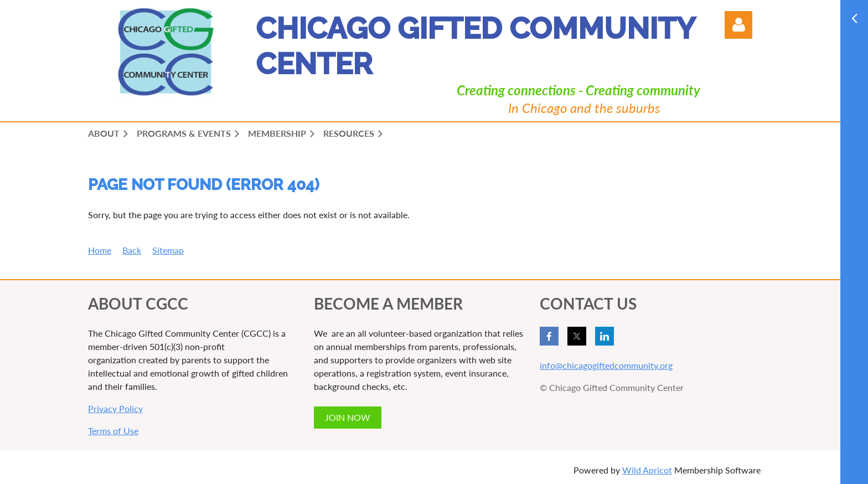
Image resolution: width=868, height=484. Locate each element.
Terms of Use (113, 431)
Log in (738, 25)
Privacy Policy (115, 408)
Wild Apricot (647, 470)
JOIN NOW (348, 417)
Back (132, 250)
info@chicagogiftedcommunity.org (606, 365)
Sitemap (168, 250)
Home (100, 250)
